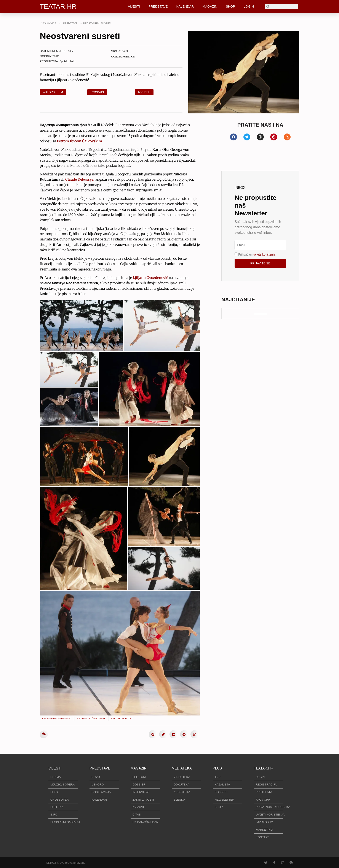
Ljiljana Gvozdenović (57, 719)
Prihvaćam (257, 254)
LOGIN (249, 6)
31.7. (71, 51)
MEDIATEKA (182, 768)
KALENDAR (185, 6)
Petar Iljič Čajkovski (91, 719)
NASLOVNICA (49, 23)
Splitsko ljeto (67, 61)
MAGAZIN (210, 6)
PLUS (217, 768)
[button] (153, 734)
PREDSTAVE (158, 6)
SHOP (231, 6)
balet (125, 51)
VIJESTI (134, 6)
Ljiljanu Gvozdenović (150, 278)
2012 (56, 56)
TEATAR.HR (58, 6)
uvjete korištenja (264, 254)
